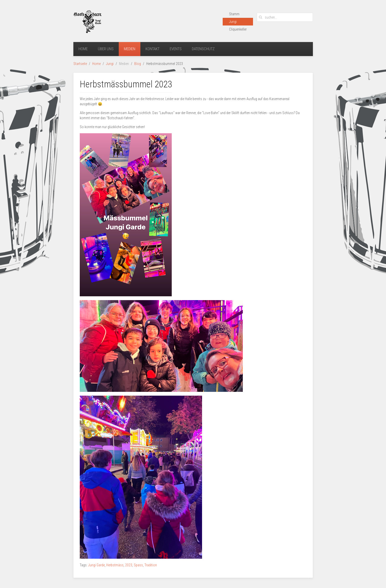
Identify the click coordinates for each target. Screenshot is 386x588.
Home (83, 49)
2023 (129, 565)
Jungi (233, 22)
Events (176, 49)
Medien (130, 49)
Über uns (106, 49)
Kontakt (152, 49)
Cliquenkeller (238, 29)
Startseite (80, 64)
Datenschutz (203, 49)
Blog (138, 64)
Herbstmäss (115, 565)
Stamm (234, 14)
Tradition (151, 565)
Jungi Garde (96, 565)
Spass (138, 565)
